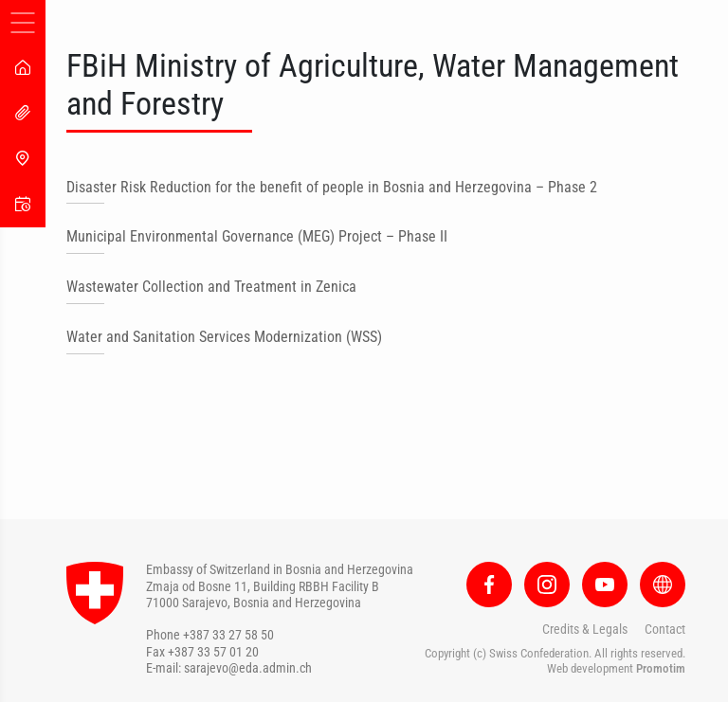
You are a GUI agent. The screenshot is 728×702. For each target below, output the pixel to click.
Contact (665, 629)
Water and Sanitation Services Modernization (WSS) (224, 337)
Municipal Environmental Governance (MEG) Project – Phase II (257, 236)
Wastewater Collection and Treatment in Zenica (211, 287)
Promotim (661, 668)
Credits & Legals (585, 629)
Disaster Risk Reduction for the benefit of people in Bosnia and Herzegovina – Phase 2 (332, 187)
